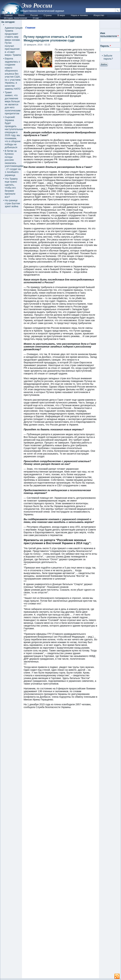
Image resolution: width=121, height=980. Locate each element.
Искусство (99, 15)
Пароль (105, 46)
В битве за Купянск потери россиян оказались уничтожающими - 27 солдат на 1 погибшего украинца (14, 163)
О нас (36, 18)
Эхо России (37, 6)
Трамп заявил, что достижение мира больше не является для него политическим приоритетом (13, 103)
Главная (8, 15)
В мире (61, 15)
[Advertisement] (61, 845)
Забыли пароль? (108, 57)
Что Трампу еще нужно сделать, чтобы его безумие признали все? (11, 188)
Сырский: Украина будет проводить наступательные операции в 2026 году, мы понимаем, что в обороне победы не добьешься (14, 132)
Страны (48, 15)
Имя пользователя (109, 35)
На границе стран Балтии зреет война (12, 203)
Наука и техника (79, 15)
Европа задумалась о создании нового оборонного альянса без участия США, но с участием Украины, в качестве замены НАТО (13, 74)
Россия (34, 15)
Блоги (21, 15)
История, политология (15, 18)
